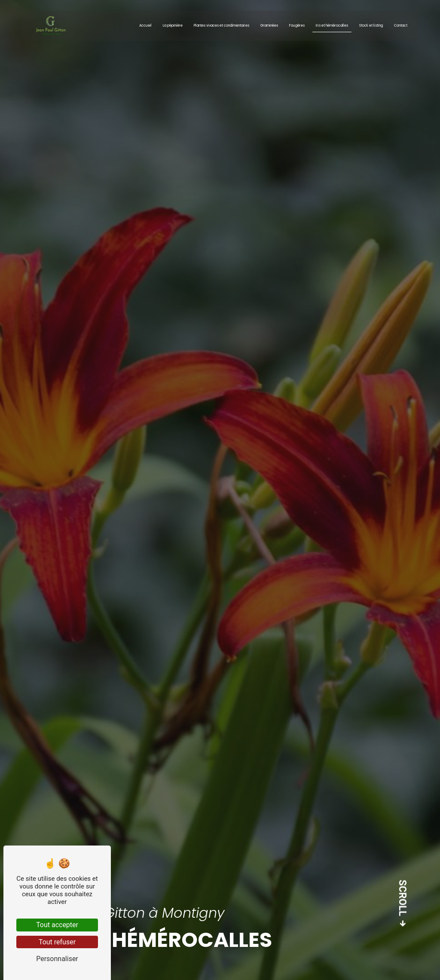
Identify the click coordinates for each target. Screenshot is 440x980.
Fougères (295, 26)
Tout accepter (57, 925)
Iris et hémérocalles (330, 26)
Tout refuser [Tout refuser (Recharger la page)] (57, 942)
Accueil (144, 26)
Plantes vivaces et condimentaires (220, 26)
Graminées (267, 26)
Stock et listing (369, 26)
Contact (399, 26)
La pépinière (171, 26)
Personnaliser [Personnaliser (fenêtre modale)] (57, 959)
